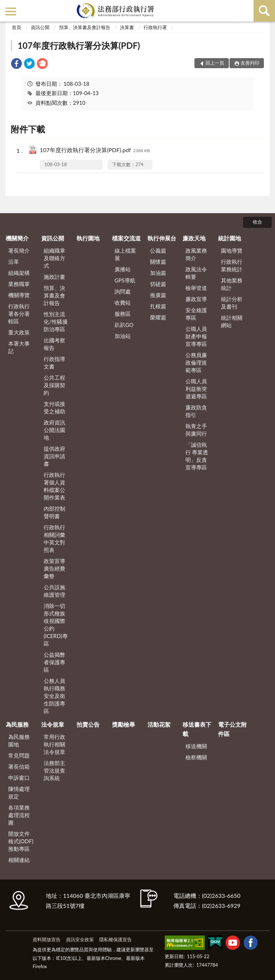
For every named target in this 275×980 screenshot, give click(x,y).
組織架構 (19, 273)
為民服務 (17, 724)
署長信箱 (19, 766)
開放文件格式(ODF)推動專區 (21, 841)
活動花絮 (159, 724)
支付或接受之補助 (54, 407)
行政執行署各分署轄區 (19, 314)
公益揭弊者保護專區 (54, 662)
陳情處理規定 (19, 793)
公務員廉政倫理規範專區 (196, 362)
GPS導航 (125, 280)
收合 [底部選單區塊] (257, 222)
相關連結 (19, 860)
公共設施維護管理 (54, 591)
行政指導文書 (54, 363)
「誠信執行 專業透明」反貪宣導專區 (197, 456)
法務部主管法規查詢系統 (54, 770)
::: (7, 6)
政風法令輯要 (196, 273)
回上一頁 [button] (215, 63)
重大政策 (19, 332)
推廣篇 (158, 295)
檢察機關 (196, 757)
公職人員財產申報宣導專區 (196, 336)
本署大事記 (19, 347)
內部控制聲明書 (54, 512)
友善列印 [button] (250, 63)
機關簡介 (17, 238)
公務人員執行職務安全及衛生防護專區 (54, 696)
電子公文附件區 (232, 729)
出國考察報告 (54, 344)
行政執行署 (155, 27)
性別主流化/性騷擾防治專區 (56, 322)
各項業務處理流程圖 (19, 815)
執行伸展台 (162, 238)
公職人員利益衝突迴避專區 (196, 389)
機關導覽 (19, 295)
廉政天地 (194, 238)
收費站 (123, 303)
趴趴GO (124, 325)
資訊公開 (40, 27)
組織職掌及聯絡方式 (54, 258)
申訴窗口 (19, 778)
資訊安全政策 (80, 939)
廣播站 (123, 269)
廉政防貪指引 (196, 411)
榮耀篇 (158, 317)
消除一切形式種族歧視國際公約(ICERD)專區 (56, 625)
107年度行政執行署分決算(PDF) (79, 45)
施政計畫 (54, 277)
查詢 (264, 11)
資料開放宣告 (47, 939)
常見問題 (19, 755)
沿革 (14, 262)
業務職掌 (19, 284)
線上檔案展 (125, 254)
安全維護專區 (196, 314)
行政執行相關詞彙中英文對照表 (54, 538)
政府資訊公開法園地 (54, 430)
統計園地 (230, 238)
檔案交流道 (126, 238)
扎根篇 (158, 306)
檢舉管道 (196, 288)
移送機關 (196, 746)
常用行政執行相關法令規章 (54, 744)
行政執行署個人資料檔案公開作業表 (54, 486)
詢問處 (123, 291)
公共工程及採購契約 (54, 385)
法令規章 (53, 724)
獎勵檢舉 (124, 724)
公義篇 (158, 250)
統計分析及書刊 (232, 303)
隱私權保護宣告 (115, 939)
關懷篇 (158, 262)
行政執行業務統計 (232, 265)
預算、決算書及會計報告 (85, 27)
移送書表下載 (197, 729)
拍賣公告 (88, 724)
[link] (16, 64)
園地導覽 (232, 250)
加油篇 (158, 273)
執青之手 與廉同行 (196, 430)
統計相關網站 (232, 321)
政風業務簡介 (196, 254)
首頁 (16, 27)
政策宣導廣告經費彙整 (54, 568)
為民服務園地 (19, 740)
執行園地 (88, 238)
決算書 (127, 27)
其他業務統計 (232, 284)
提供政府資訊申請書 (54, 456)
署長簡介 (19, 250)
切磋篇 (158, 284)
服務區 (123, 314)
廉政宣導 (196, 299)
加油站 (123, 336)
